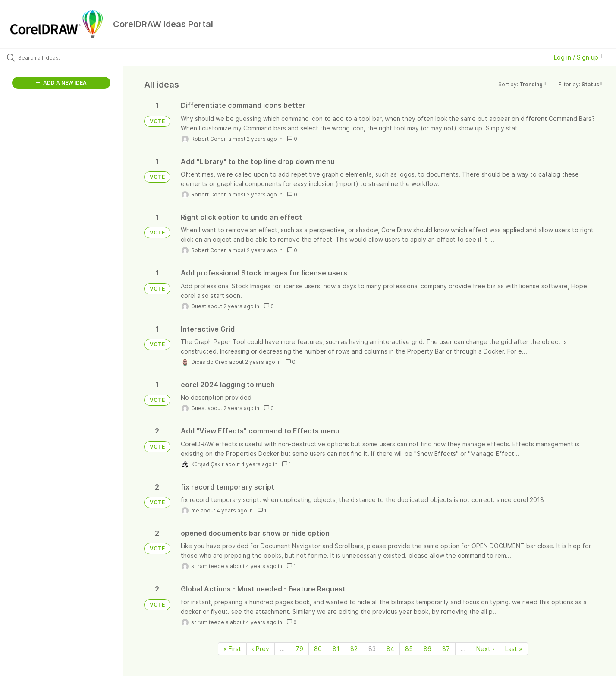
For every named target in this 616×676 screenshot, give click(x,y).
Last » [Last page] (514, 649)
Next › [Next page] (485, 649)
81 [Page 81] (336, 649)
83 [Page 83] (372, 649)
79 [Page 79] (299, 649)
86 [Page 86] (427, 649)
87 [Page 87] (446, 649)
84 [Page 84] (390, 649)
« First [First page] (232, 649)
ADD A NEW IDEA (61, 83)
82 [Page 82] (354, 649)
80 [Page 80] (318, 649)
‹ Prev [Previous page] (261, 649)
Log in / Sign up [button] (578, 57)
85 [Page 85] (409, 649)
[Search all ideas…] (72, 57)
